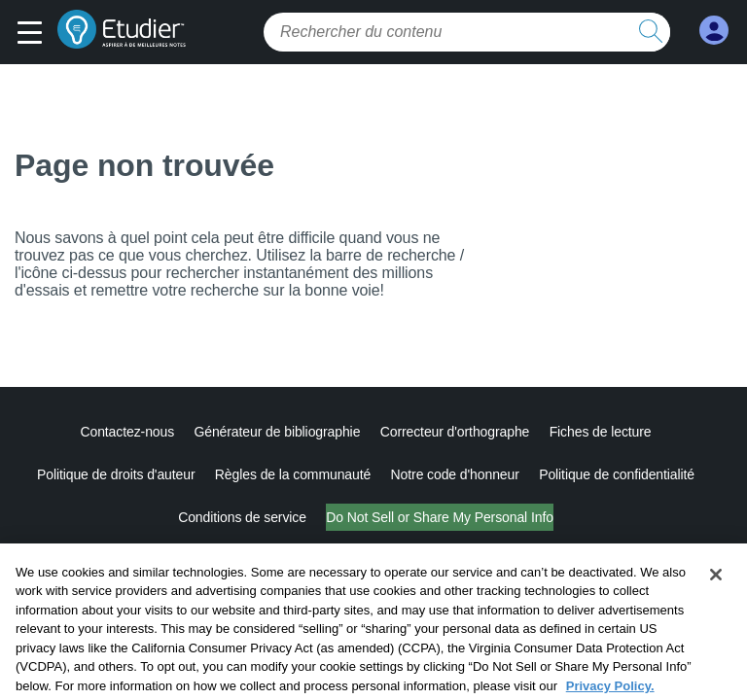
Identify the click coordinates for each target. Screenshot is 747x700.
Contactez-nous (127, 432)
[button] (35, 34)
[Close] (716, 588)
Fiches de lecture (601, 432)
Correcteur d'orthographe (455, 432)
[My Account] (714, 31)
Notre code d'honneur (455, 474)
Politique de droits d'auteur (116, 474)
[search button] (651, 32)
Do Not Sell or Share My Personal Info (440, 517)
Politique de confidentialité (617, 474)
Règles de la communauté (293, 474)
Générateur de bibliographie (277, 432)
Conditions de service (242, 517)
